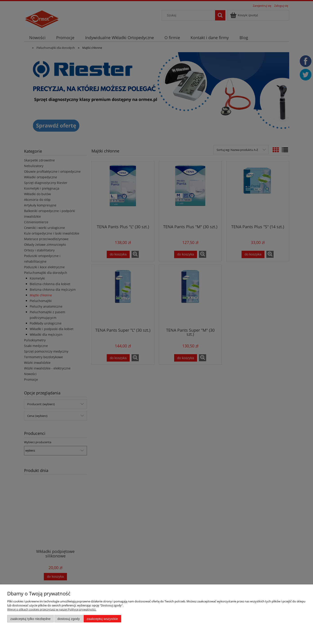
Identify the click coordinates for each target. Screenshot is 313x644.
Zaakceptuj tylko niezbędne (30, 619)
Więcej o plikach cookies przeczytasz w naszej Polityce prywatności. (52, 609)
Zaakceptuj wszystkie (102, 619)
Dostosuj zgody (69, 619)
